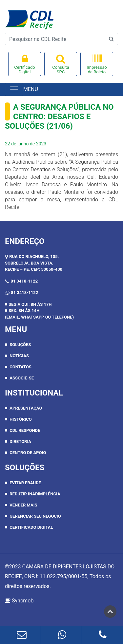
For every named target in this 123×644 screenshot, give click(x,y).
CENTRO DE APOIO (28, 453)
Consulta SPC (61, 64)
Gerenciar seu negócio (35, 516)
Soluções (20, 345)
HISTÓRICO (20, 419)
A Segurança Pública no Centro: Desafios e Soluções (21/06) (59, 117)
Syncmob (19, 601)
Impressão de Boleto (97, 64)
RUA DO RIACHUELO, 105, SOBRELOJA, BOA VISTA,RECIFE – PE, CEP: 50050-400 (34, 263)
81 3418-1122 (24, 281)
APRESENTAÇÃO (26, 408)
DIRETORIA (20, 442)
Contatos (20, 367)
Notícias (19, 356)
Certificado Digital (25, 64)
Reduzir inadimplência (35, 494)
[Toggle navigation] (14, 89)
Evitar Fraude (25, 483)
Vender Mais (23, 505)
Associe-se (22, 378)
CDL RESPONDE (25, 430)
